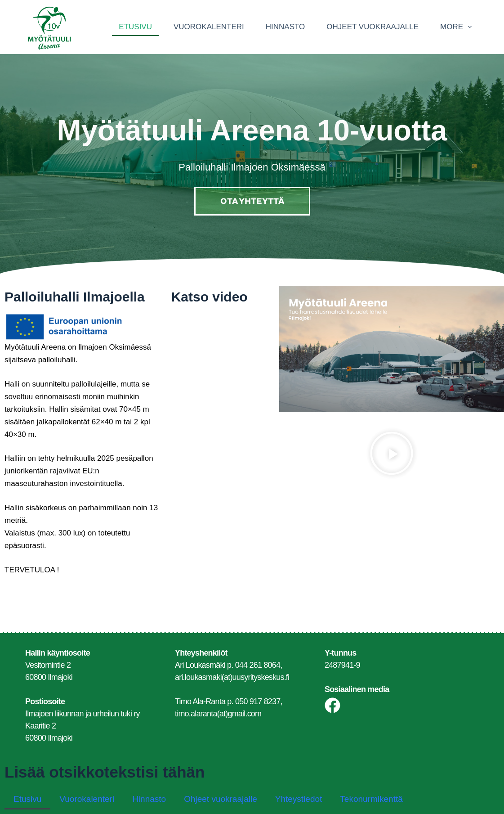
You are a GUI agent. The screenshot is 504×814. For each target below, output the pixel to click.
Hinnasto (285, 27)
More (458, 27)
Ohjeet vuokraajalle (372, 27)
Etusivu (135, 27)
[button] (392, 455)
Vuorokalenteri (209, 27)
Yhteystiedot (299, 799)
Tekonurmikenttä (371, 799)
